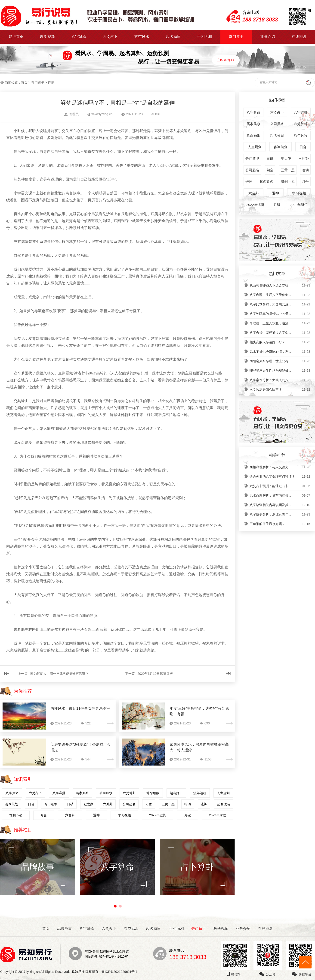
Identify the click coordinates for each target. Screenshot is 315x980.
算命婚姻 (153, 793)
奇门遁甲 (236, 37)
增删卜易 (16, 815)
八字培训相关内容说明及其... (280, 505)
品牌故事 (65, 929)
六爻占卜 (110, 37)
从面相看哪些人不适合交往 (280, 285)
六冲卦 (108, 804)
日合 (31, 804)
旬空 (148, 804)
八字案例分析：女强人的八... (280, 380)
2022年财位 (217, 815)
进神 (204, 804)
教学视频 (47, 37)
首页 (24, 82)
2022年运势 (158, 815)
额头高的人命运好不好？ (280, 342)
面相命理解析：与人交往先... (280, 467)
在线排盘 (299, 37)
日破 (70, 804)
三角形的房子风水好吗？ (280, 524)
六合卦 (70, 815)
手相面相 (205, 37)
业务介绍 (268, 37)
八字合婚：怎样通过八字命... (280, 333)
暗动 (188, 804)
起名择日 (173, 37)
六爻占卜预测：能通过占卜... (280, 486)
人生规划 (223, 793)
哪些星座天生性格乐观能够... (280, 371)
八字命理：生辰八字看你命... (280, 295)
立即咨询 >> (226, 60)
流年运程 (200, 793)
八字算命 (79, 37)
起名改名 (224, 804)
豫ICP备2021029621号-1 (121, 972)
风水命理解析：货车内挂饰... (280, 495)
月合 (44, 815)
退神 (96, 815)
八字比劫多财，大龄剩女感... (280, 304)
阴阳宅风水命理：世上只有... (280, 361)
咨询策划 (12, 804)
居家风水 (82, 793)
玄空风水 (142, 37)
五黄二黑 (168, 804)
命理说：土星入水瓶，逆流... (280, 323)
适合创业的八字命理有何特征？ (280, 476)
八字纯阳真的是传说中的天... (280, 314)
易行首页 (16, 37)
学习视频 (124, 815)
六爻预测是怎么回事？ (280, 389)
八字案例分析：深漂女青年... (280, 514)
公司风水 (106, 793)
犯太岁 (88, 804)
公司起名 (129, 804)
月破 (188, 815)
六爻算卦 (129, 793)
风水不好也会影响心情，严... (280, 352)
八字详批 (59, 793)
